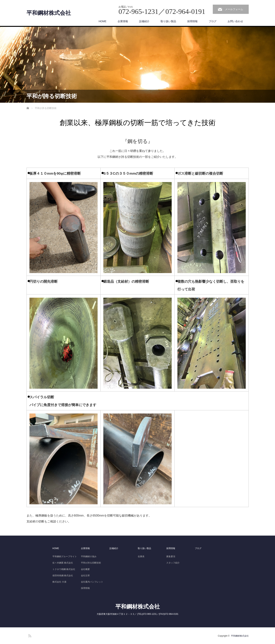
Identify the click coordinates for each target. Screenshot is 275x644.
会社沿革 (85, 576)
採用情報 (192, 21)
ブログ (213, 21)
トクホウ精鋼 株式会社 (64, 569)
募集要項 (171, 556)
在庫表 (141, 556)
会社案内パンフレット (92, 582)
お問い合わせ (235, 21)
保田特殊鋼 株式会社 (63, 576)
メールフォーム (234, 9)
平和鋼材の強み (89, 556)
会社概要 (85, 569)
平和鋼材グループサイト (65, 556)
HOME (103, 21)
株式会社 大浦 (59, 582)
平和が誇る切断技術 (91, 563)
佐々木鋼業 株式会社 (63, 563)
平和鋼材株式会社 (49, 13)
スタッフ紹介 (173, 563)
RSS (29, 635)
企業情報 (123, 21)
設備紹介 (144, 21)
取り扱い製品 (168, 21)
